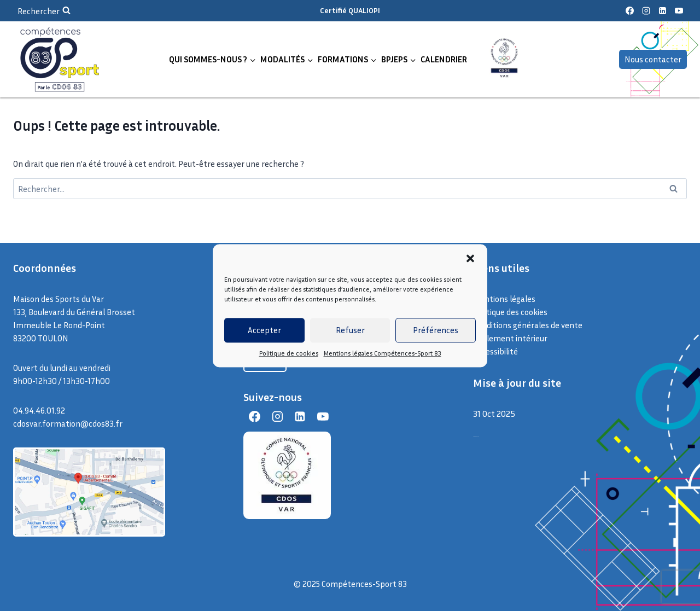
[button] (470, 258)
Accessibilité (495, 351)
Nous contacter (653, 59)
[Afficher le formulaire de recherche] (44, 11)
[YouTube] (679, 11)
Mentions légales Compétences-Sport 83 (383, 353)
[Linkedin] (662, 11)
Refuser (350, 330)
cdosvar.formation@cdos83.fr (68, 423)
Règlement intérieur (510, 338)
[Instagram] (646, 11)
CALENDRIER (444, 59)
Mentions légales (504, 299)
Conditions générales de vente (528, 325)
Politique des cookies (510, 312)
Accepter (264, 330)
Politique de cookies (289, 353)
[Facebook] (629, 11)
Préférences (436, 330)
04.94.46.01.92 (39, 410)
